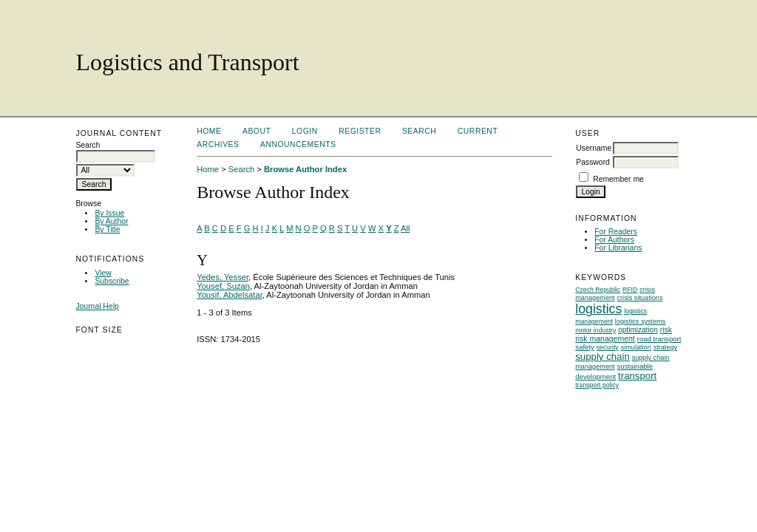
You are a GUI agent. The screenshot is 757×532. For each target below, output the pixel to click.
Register (360, 131)
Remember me (618, 179)
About (257, 131)
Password (593, 162)
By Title (107, 229)
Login (305, 131)
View (103, 273)
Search (419, 131)
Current (478, 131)
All (405, 228)
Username (594, 148)
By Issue (109, 213)
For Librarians (618, 248)
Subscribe (112, 281)
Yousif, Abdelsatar (230, 295)
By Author (111, 221)
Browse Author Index (305, 169)
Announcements (298, 144)
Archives (218, 144)
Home (209, 131)
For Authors (614, 240)
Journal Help (97, 306)
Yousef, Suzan (223, 286)
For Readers (616, 232)
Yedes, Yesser (223, 277)
